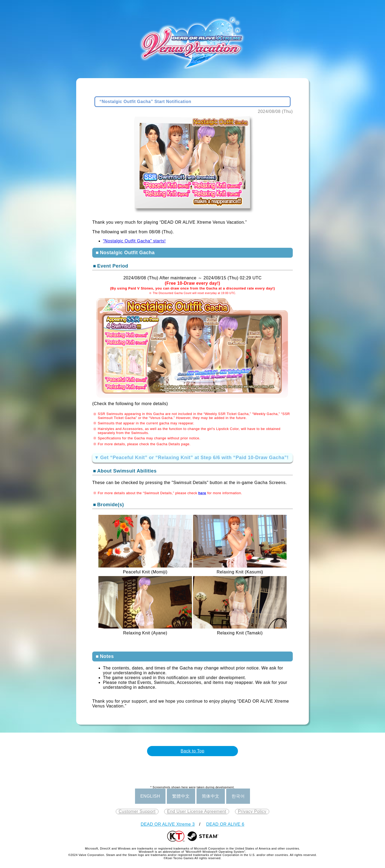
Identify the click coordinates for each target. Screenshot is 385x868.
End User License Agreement (197, 811)
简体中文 (211, 796)
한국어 (238, 796)
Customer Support (137, 811)
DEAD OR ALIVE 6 (225, 824)
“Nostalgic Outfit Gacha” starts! (134, 241)
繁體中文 (181, 796)
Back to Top (193, 751)
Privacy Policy (252, 811)
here (202, 493)
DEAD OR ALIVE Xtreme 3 (168, 824)
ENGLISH (150, 796)
